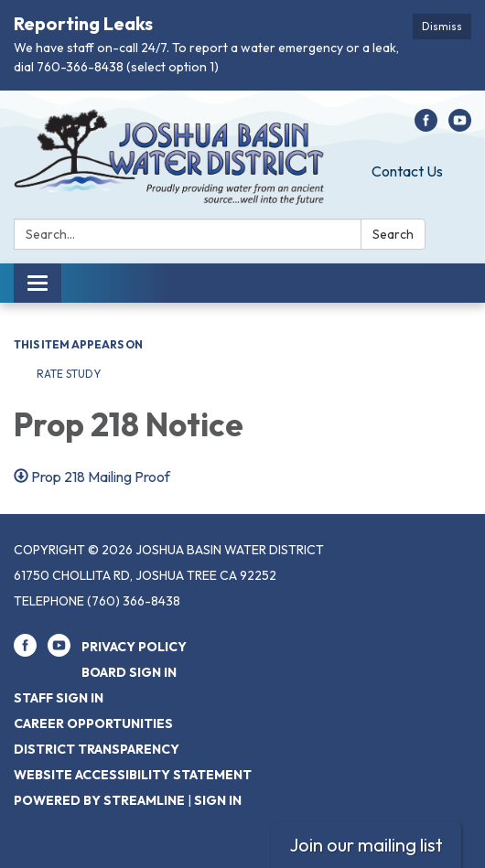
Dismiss (442, 26)
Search (393, 234)
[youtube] (460, 126)
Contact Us (407, 171)
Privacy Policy (134, 647)
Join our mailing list (366, 845)
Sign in (218, 800)
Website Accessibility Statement (133, 775)
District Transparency (97, 749)
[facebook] (426, 126)
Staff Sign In (59, 698)
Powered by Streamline (99, 800)
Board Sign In (129, 672)
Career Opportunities (93, 723)
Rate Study (69, 374)
